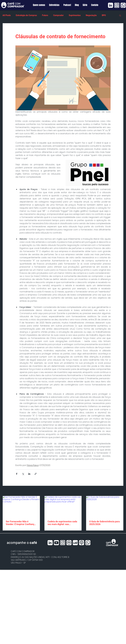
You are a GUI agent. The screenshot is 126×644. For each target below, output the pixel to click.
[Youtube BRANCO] (56, 543)
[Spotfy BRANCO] (69, 543)
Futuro (45, 15)
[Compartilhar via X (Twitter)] (23, 474)
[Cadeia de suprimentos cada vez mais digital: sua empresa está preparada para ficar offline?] (63, 506)
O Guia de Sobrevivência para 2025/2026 (104, 523)
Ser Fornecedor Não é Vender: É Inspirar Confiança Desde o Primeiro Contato (21, 523)
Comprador (58, 15)
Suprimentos (75, 15)
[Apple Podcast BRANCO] (82, 543)
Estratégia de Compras (26, 15)
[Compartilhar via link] (36, 474)
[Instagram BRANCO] (117, 5)
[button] (120, 15)
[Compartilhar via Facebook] (17, 474)
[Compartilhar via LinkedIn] (29, 474)
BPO (104, 15)
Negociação (91, 15)
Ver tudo (119, 491)
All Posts (7, 15)
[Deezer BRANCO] (75, 543)
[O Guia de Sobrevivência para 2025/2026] (105, 506)
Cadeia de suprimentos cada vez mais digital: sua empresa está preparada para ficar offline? (63, 523)
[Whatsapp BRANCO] (123, 5)
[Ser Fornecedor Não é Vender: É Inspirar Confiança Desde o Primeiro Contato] (21, 506)
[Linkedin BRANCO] (111, 5)
